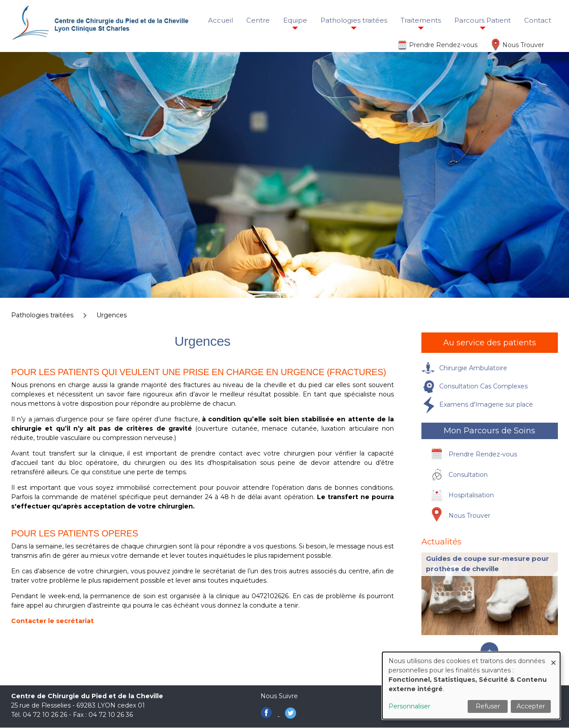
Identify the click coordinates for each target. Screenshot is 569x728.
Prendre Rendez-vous (443, 45)
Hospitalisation (471, 495)
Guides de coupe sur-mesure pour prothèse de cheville (487, 564)
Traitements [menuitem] (421, 20)
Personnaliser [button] (409, 706)
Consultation (468, 475)
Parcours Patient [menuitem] (483, 20)
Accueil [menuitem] (220, 20)
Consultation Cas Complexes (483, 386)
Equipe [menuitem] (295, 20)
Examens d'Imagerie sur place (486, 404)
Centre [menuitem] (258, 20)
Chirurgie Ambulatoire (473, 368)
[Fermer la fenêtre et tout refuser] (553, 658)
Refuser (488, 706)
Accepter (531, 706)
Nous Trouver (523, 45)
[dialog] (471, 686)
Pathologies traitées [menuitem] (354, 20)
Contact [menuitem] (538, 20)
